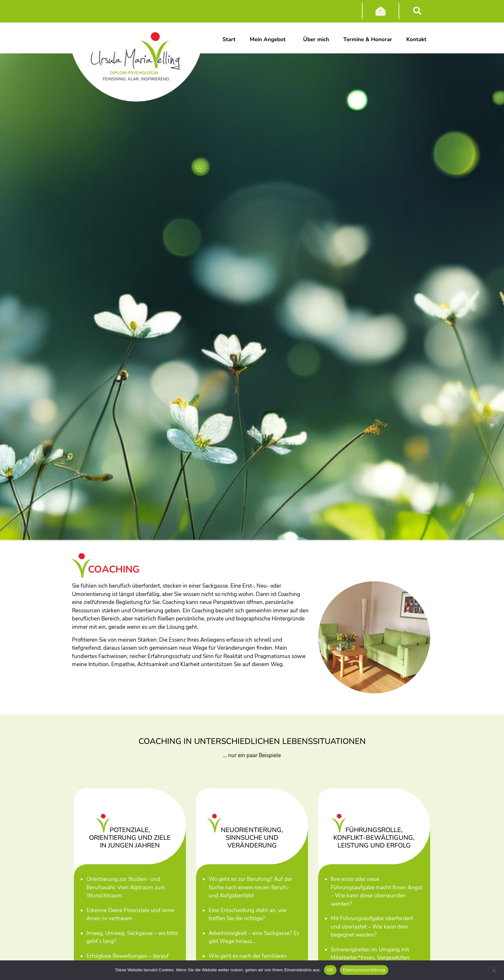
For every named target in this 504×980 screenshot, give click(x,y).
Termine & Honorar (368, 39)
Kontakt (417, 39)
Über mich (316, 39)
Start (229, 39)
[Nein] (494, 970)
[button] (417, 11)
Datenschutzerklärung (364, 970)
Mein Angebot (269, 39)
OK (330, 970)
